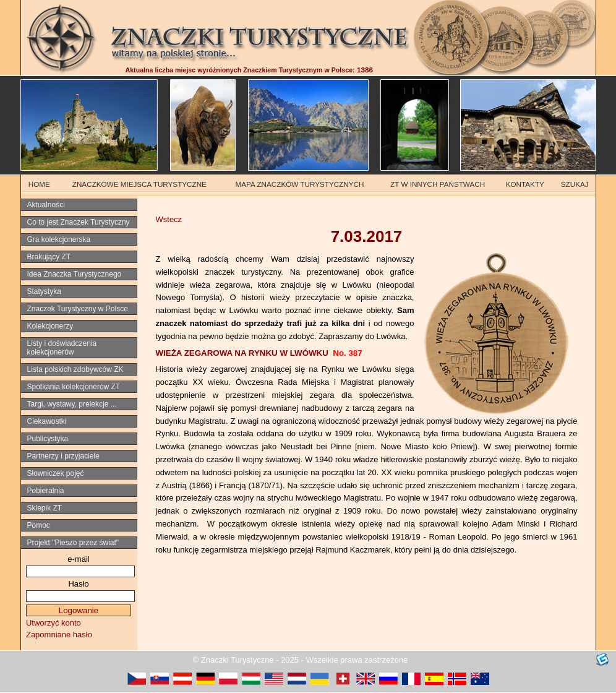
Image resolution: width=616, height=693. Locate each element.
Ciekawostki (47, 421)
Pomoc (39, 525)
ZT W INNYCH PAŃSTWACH (438, 184)
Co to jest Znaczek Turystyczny (79, 222)
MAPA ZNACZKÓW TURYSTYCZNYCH (300, 184)
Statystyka (44, 291)
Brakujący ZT (49, 257)
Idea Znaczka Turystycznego (75, 274)
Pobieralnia (46, 491)
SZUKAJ (575, 184)
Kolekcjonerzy (50, 326)
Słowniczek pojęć (56, 473)
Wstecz (169, 219)
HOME (39, 184)
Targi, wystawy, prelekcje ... (72, 404)
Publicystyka (48, 439)
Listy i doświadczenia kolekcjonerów (62, 348)
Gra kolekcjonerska (59, 239)
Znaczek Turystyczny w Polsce (78, 309)
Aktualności (46, 205)
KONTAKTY (525, 184)
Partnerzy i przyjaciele (63, 456)
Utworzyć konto (53, 623)
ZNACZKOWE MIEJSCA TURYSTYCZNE (139, 184)
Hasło (78, 584)
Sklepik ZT (45, 508)
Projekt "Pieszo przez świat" (73, 543)
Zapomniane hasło (59, 635)
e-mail (78, 559)
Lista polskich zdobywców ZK (75, 369)
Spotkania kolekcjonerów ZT (74, 387)
